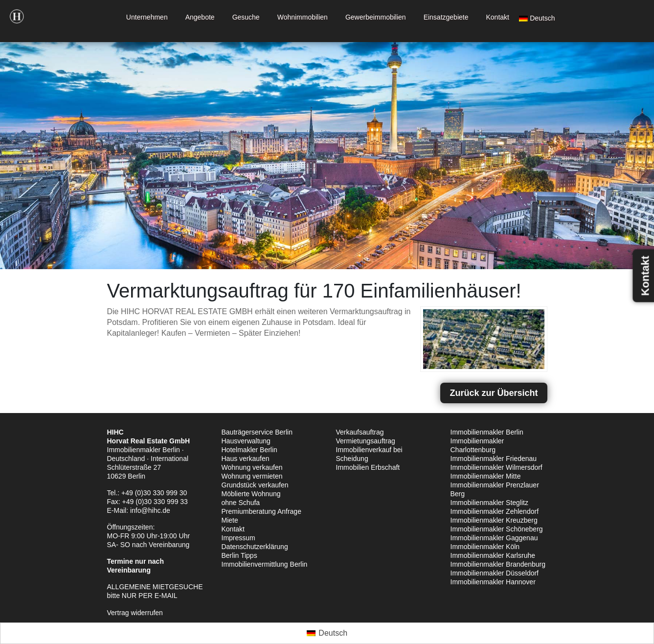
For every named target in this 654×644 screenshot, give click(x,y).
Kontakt (497, 17)
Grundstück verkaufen (255, 485)
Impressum (238, 538)
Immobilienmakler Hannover (493, 582)
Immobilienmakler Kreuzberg (494, 520)
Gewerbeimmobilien (376, 17)
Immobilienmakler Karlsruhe (493, 555)
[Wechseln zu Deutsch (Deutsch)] (327, 633)
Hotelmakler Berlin (249, 450)
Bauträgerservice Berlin (257, 432)
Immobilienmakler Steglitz (490, 503)
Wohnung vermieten (252, 476)
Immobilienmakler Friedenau (494, 459)
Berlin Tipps (239, 555)
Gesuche (246, 17)
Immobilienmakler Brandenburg (498, 564)
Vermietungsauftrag (366, 441)
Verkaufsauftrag (360, 432)
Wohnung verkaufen (252, 467)
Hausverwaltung (246, 441)
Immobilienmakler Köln (485, 547)
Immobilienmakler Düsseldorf (495, 573)
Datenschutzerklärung (255, 547)
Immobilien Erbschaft (368, 467)
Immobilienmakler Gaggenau (494, 538)
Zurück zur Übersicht (494, 393)
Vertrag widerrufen (135, 613)
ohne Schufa (241, 503)
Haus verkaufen (246, 459)
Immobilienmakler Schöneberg (497, 529)
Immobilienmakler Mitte (486, 476)
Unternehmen (147, 17)
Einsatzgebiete (446, 17)
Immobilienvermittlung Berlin (265, 564)
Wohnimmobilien (303, 17)
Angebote (200, 17)
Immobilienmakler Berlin (487, 432)
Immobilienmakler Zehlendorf (495, 511)
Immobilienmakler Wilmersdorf (496, 467)
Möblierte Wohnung (251, 494)
